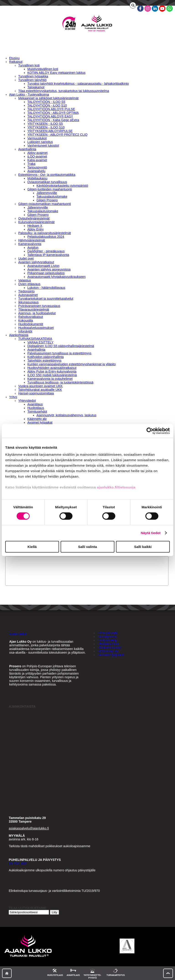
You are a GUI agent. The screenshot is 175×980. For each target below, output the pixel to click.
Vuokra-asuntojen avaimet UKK (40, 386)
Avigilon (33, 248)
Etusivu (14, 58)
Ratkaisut (16, 62)
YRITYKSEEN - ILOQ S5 (45, 124)
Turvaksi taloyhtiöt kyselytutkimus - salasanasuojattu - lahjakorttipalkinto (78, 84)
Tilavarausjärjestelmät (34, 310)
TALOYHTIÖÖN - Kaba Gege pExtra (53, 120)
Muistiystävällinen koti (43, 69)
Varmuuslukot (37, 138)
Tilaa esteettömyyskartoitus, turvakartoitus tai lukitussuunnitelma (64, 91)
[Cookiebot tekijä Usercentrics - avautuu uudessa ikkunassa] (150, 431)
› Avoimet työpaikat (111, 655)
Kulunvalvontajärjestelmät (36, 222)
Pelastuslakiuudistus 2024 (46, 237)
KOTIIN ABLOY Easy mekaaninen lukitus (56, 73)
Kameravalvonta (30, 244)
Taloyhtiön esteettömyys (44, 361)
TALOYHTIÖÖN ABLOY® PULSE (51, 109)
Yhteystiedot (27, 401)
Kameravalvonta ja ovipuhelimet (50, 379)
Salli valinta (88, 547)
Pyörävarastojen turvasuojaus (39, 306)
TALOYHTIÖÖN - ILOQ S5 (46, 102)
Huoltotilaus (36, 408)
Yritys (13, 397)
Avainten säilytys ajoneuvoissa (49, 269)
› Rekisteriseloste (109, 647)
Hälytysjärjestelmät (32, 240)
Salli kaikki (143, 547)
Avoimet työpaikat (40, 422)
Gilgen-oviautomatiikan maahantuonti (45, 204)
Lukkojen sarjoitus (40, 142)
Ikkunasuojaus (28, 302)
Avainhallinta (27, 149)
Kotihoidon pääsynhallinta (46, 357)
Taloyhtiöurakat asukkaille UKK (40, 390)
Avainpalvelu (36, 171)
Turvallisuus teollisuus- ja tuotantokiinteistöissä (60, 382)
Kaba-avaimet (37, 160)
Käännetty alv (37, 419)
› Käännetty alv (108, 651)
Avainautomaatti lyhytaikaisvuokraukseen (57, 277)
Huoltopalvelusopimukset (36, 328)
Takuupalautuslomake (52, 197)
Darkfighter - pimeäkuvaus (46, 251)
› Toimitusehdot (108, 644)
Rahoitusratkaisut (31, 317)
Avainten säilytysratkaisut (36, 262)
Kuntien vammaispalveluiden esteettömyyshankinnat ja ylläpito (72, 364)
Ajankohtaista (19, 335)
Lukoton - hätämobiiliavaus (46, 288)
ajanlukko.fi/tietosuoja (116, 487)
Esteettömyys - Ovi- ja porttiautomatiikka (47, 175)
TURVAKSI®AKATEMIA (35, 339)
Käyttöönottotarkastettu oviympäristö (62, 186)
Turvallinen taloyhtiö (32, 80)
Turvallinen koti (29, 65)
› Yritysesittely (107, 640)
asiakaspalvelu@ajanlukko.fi (29, 828)
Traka (31, 164)
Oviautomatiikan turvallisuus (47, 182)
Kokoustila (26, 320)
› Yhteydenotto (107, 633)
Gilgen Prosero (47, 200)
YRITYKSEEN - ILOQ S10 (46, 127)
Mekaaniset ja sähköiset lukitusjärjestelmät (48, 98)
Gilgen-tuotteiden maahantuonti (50, 189)
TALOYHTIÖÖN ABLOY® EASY (50, 116)
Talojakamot (36, 87)
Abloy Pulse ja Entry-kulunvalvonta (52, 371)
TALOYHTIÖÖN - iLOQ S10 (47, 105)
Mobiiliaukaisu (37, 178)
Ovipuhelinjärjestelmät (34, 218)
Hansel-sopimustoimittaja (36, 393)
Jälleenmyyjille (47, 193)
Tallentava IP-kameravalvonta (48, 255)
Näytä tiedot (151, 533)
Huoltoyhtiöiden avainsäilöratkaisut (52, 368)
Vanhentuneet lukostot (43, 146)
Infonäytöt (25, 331)
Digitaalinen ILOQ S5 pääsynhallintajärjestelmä (61, 346)
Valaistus (25, 280)
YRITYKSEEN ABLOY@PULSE (50, 131)
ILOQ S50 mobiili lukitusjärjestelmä (52, 375)
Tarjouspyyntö (37, 167)
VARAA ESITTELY (40, 342)
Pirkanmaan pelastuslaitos (46, 273)
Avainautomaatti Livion (43, 266)
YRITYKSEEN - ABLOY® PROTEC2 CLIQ (57, 135)
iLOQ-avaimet (37, 156)
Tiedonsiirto (26, 291)
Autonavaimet (28, 295)
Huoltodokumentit (31, 324)
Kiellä (32, 547)
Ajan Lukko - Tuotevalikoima (29, 95)
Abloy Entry (36, 229)
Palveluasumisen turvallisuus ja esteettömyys (59, 353)
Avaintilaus (35, 404)
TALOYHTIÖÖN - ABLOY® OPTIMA (53, 113)
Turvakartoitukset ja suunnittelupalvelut (46, 299)
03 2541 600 (18, 863)
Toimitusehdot (37, 412)
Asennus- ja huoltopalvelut (37, 313)
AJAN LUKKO (18, 634)
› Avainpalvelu (107, 637)
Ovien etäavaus (29, 284)
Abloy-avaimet (37, 153)
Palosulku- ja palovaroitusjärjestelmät (45, 233)
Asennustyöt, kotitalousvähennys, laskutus (66, 415)
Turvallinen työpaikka (33, 76)
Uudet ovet (26, 258)
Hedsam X (35, 226)
